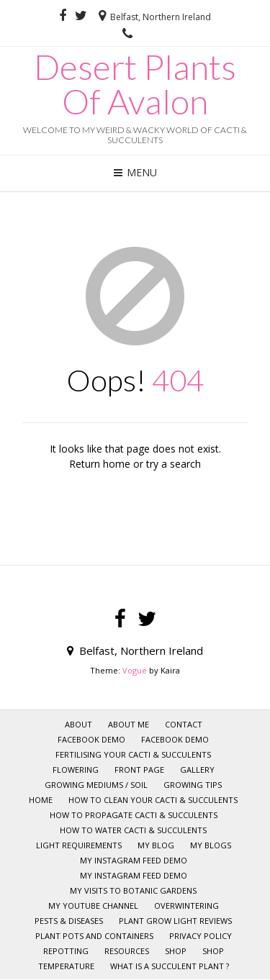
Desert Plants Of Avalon (135, 84)
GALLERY (197, 770)
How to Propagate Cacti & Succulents (134, 815)
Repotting (66, 951)
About (78, 724)
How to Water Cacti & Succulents (133, 830)
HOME (41, 800)
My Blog (156, 845)
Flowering (76, 770)
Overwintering (186, 906)
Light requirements (79, 845)
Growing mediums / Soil (96, 785)
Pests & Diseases (69, 921)
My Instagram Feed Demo (134, 860)
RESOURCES (127, 951)
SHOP (176, 951)
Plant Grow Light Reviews (175, 921)
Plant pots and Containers (94, 936)
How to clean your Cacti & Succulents (153, 800)
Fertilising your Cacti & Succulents (133, 754)
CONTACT (184, 724)
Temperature (66, 966)
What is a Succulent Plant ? (170, 966)
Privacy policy (201, 936)
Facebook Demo (91, 739)
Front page (139, 770)
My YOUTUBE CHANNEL (93, 906)
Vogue (135, 670)
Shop (213, 951)
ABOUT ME (129, 724)
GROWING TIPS (193, 785)
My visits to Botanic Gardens (133, 890)
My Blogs (211, 845)
